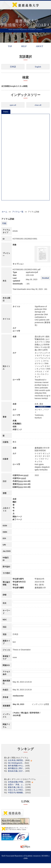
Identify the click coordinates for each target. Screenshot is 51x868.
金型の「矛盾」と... (16, 785)
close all (38, 105)
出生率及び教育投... (16, 760)
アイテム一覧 (18, 212)
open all (13, 105)
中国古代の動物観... (16, 793)
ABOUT (39, 46)
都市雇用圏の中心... (16, 766)
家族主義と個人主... (16, 787)
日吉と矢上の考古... (16, 790)
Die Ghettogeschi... (16, 763)
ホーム (5, 212)
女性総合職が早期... (16, 782)
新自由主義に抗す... (16, 771)
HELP (24, 46)
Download (45, 278)
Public (6, 112)
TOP (10, 46)
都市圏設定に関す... (16, 768)
